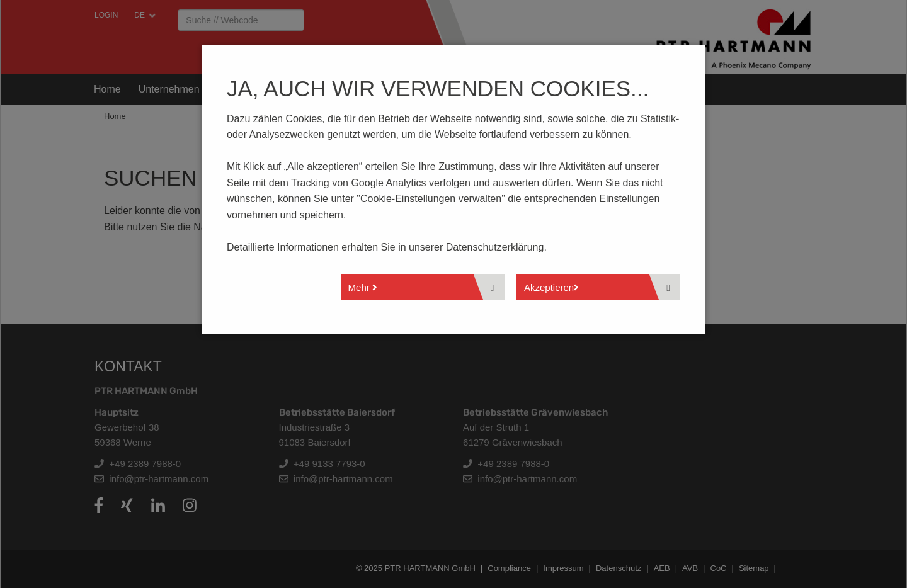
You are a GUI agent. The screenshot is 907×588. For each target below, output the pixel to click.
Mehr (363, 287)
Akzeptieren (551, 287)
